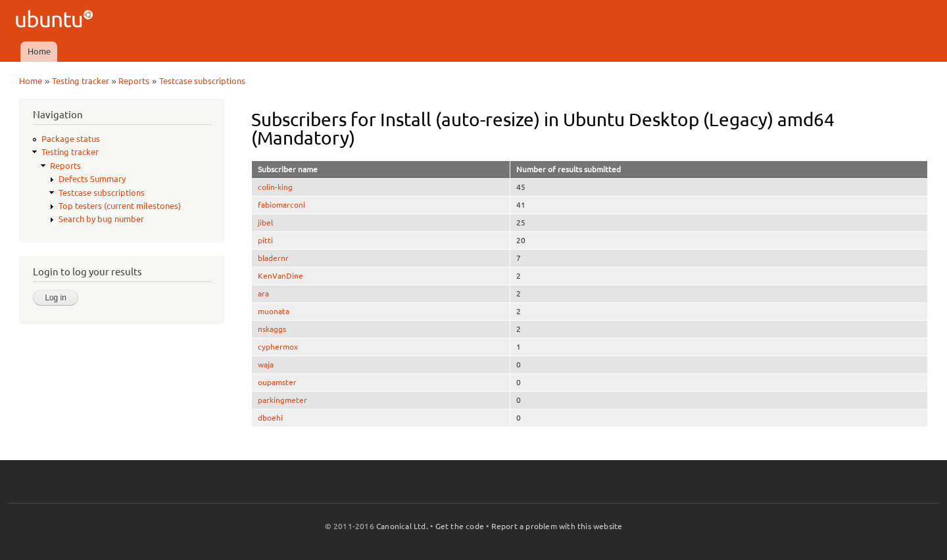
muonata (274, 311)
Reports (134, 81)
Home (39, 51)
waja (266, 364)
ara (263, 293)
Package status (71, 139)
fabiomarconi (281, 205)
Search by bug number (101, 219)
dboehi (270, 418)
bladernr (273, 258)
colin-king (275, 187)
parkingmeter (282, 400)
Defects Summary (92, 179)
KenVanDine (280, 276)
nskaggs (272, 329)
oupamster (277, 382)
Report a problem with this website (557, 526)
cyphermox (278, 347)
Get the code (460, 526)
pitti (265, 240)
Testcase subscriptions (202, 81)
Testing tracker (81, 81)
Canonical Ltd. (402, 526)
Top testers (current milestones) (120, 206)
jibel (265, 222)
